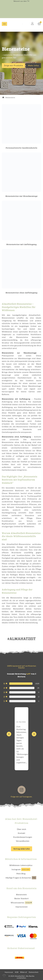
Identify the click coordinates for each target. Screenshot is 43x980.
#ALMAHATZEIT (22, 639)
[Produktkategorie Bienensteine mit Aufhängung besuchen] (21, 224)
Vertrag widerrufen (22, 849)
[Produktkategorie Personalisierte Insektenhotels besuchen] (21, 127)
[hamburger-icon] (4, 24)
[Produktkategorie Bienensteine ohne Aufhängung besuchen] (21, 272)
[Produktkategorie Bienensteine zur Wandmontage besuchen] (21, 175)
